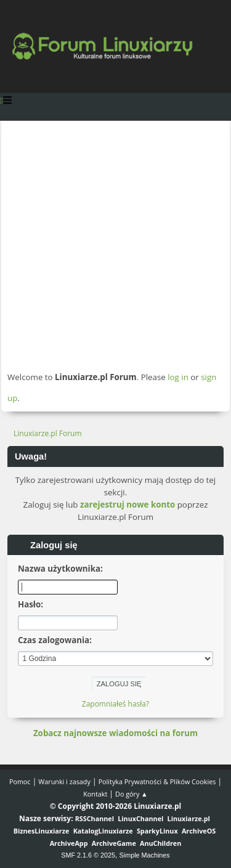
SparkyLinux (157, 831)
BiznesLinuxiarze (42, 831)
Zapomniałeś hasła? (115, 704)
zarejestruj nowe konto (128, 505)
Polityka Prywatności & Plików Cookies (157, 781)
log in (178, 377)
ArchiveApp (69, 843)
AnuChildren (160, 843)
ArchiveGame (114, 843)
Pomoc (20, 781)
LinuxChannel (140, 818)
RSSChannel (95, 818)
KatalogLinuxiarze (103, 831)
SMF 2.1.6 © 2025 (88, 855)
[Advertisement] (115, 245)
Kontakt (95, 794)
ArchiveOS (199, 831)
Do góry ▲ (132, 794)
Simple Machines (145, 855)
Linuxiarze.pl (189, 818)
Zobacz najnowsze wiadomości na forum (115, 733)
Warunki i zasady (64, 781)
